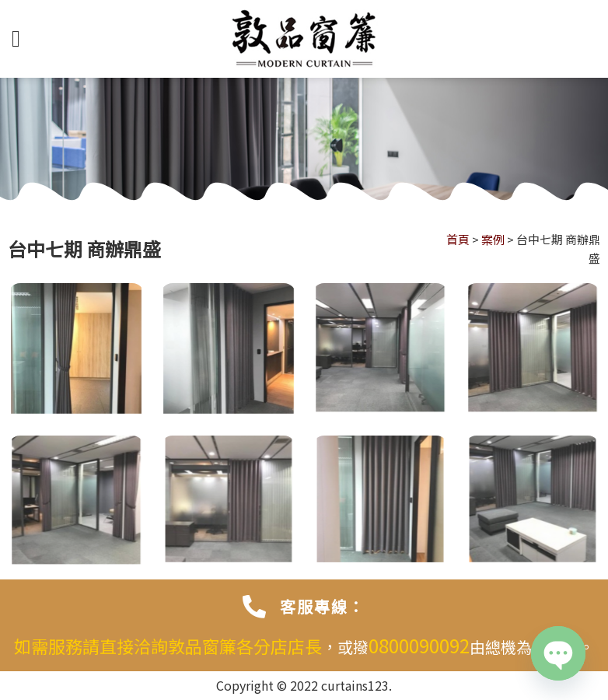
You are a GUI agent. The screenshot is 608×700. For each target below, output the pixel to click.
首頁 (458, 239)
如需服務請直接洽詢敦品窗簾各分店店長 (168, 646)
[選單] (23, 39)
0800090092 (419, 645)
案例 (493, 239)
